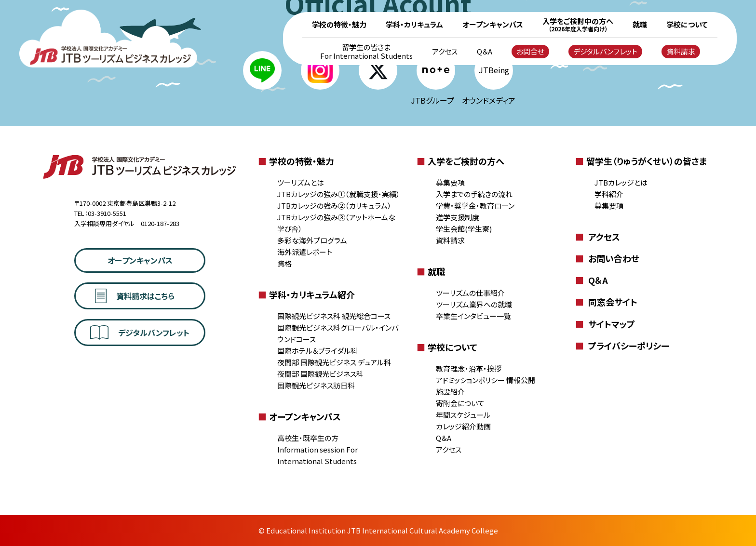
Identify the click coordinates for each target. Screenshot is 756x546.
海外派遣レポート (305, 252)
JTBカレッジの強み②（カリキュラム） (334, 206)
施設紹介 (450, 392)
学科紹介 (609, 194)
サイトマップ (605, 324)
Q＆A (485, 52)
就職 (640, 25)
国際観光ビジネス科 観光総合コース (334, 316)
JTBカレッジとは (621, 182)
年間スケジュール (463, 415)
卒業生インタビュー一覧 (473, 316)
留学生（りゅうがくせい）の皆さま (641, 161)
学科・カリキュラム (414, 25)
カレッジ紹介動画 (463, 426)
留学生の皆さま (366, 52)
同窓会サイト (606, 302)
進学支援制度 (458, 217)
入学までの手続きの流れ (474, 194)
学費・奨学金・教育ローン (475, 206)
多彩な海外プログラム (312, 240)
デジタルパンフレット (605, 51)
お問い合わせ (607, 258)
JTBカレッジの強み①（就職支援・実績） (339, 194)
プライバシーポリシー (622, 346)
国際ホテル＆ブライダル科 (317, 351)
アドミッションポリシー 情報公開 (486, 380)
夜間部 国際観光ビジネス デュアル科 (334, 362)
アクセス (445, 52)
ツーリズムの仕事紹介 (470, 293)
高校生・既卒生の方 (308, 438)
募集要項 (450, 182)
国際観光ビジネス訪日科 (316, 385)
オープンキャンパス (493, 25)
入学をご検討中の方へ (578, 25)
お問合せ (530, 51)
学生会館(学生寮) (464, 229)
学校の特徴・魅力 (339, 25)
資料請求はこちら (135, 296)
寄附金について (460, 403)
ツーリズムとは (301, 182)
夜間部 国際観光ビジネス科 (320, 374)
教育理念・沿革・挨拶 (469, 368)
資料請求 (681, 51)
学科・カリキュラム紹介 (306, 294)
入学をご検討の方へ (460, 161)
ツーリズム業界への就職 (474, 304)
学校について (687, 25)
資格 (284, 263)
